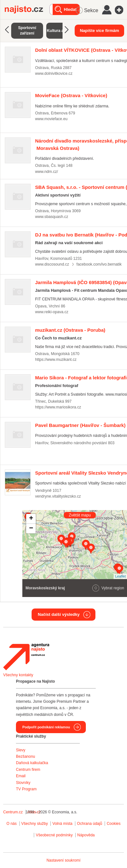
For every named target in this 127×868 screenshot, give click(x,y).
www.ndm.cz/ (47, 172)
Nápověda (86, 835)
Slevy (21, 750)
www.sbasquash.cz (52, 217)
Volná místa (62, 824)
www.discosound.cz (52, 264)
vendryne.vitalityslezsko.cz (58, 496)
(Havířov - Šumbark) (80, 425)
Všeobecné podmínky (54, 835)
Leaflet (120, 576)
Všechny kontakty (18, 675)
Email (21, 776)
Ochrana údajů (90, 824)
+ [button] (31, 519)
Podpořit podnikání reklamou (46, 727)
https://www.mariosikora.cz (58, 407)
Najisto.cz (27, 10)
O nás (11, 824)
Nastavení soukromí (64, 860)
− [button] (31, 529)
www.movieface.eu (51, 119)
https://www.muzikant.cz (56, 360)
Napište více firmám (99, 31)
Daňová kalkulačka (32, 763)
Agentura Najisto (26, 657)
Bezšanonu (26, 756)
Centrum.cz (13, 812)
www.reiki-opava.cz (52, 312)
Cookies (113, 824)
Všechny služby (35, 824)
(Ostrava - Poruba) (70, 330)
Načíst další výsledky (59, 614)
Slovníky (23, 783)
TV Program (26, 789)
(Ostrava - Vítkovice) (71, 95)
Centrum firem (28, 770)
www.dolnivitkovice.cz (54, 74)
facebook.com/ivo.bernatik (99, 264)
